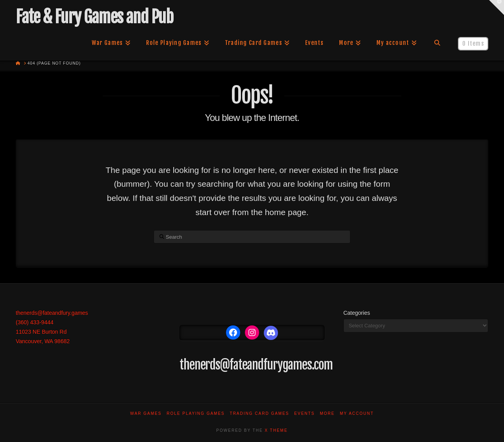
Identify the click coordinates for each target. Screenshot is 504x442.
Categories (357, 313)
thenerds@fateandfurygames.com (256, 365)
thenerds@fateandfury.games (52, 313)
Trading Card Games (260, 413)
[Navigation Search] (437, 43)
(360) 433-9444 (35, 322)
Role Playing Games (196, 413)
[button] (497, 7)
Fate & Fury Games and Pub (94, 17)
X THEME (276, 430)
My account (357, 413)
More (327, 413)
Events (304, 413)
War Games (146, 413)
